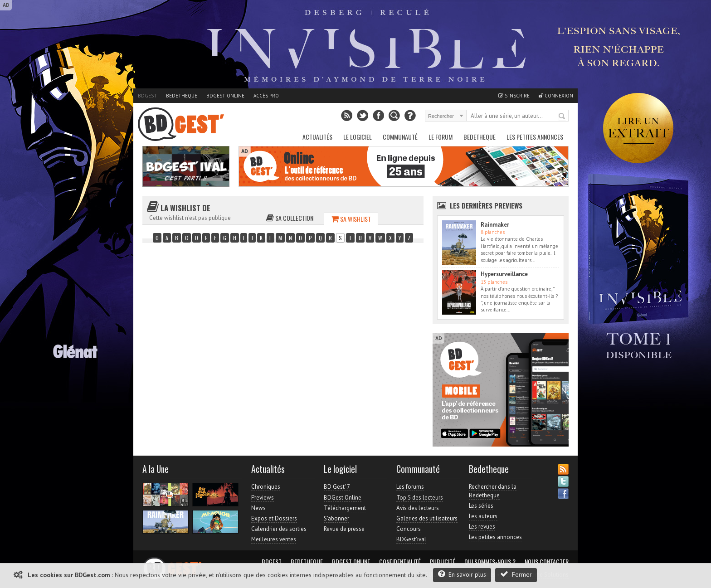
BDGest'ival (411, 539)
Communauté (400, 137)
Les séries (481, 506)
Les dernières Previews (486, 205)
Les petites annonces (535, 137)
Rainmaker (495, 225)
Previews (263, 498)
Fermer (516, 574)
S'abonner (336, 518)
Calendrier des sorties (279, 529)
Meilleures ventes (274, 539)
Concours (409, 529)
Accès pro (266, 96)
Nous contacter (547, 562)
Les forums (410, 487)
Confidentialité (400, 562)
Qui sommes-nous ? (490, 562)
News (258, 508)
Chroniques (266, 487)
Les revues (482, 527)
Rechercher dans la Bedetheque (493, 491)
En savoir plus (462, 574)
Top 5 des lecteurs (420, 498)
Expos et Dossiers (274, 518)
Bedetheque (182, 96)
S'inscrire (514, 96)
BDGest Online (225, 96)
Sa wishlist (351, 219)
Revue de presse (344, 529)
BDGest (147, 96)
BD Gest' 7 (337, 487)
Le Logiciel (358, 137)
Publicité (443, 562)
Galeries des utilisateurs (427, 518)
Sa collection (290, 218)
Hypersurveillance (504, 274)
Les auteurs (483, 516)
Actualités (317, 137)
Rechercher (562, 117)
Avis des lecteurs (418, 508)
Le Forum (441, 137)
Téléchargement (345, 508)
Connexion (556, 96)
